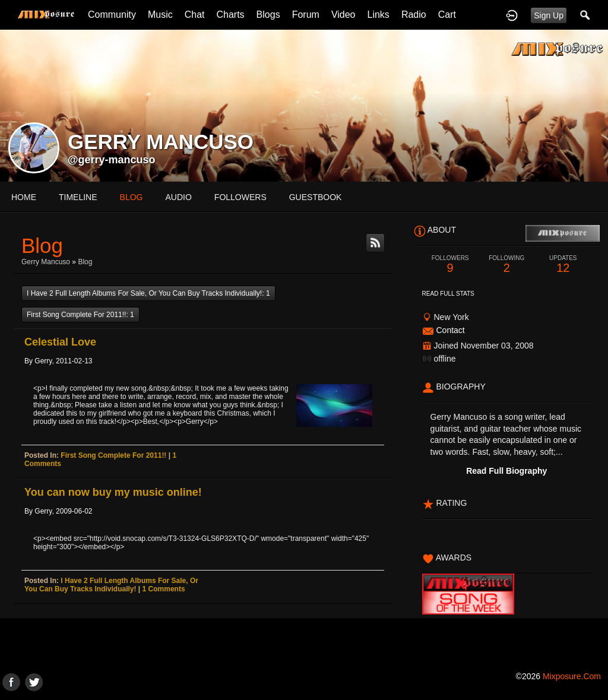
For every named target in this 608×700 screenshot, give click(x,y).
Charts (230, 15)
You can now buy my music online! (113, 492)
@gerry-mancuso (112, 160)
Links (379, 15)
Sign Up (549, 15)
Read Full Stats (448, 294)
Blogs (268, 15)
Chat (195, 15)
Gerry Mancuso (46, 262)
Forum (306, 15)
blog (132, 197)
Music (160, 15)
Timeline (78, 197)
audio (178, 197)
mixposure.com (572, 676)
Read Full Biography (506, 471)
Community (112, 15)
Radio (414, 15)
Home (24, 197)
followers (240, 197)
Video (343, 15)
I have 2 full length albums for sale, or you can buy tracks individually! (111, 585)
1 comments (164, 589)
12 (563, 265)
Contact (450, 330)
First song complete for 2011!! (113, 455)
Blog (85, 262)
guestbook (316, 197)
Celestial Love (60, 342)
